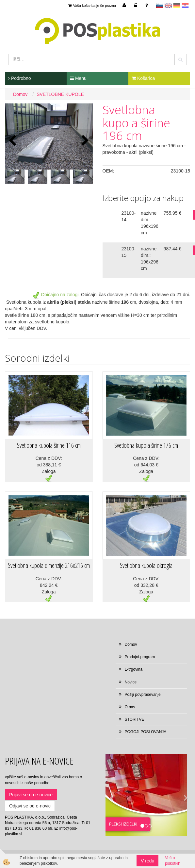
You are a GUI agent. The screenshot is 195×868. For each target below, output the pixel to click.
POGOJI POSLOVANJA (146, 732)
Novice (131, 682)
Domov (20, 94)
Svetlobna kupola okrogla (146, 565)
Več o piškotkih (173, 861)
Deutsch (177, 6)
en (168, 6)
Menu (78, 78)
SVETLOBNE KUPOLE (60, 94)
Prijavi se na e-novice (31, 795)
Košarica (143, 78)
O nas (130, 707)
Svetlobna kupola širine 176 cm (146, 445)
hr (185, 6)
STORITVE (135, 719)
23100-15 (129, 252)
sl (160, 6)
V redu (147, 861)
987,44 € (173, 249)
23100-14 (129, 216)
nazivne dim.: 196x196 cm (150, 223)
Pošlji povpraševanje (143, 695)
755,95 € (173, 213)
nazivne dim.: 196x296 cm (150, 259)
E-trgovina (134, 669)
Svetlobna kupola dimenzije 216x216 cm (49, 565)
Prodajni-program (140, 657)
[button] (84, 141)
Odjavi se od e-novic (30, 806)
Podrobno (20, 78)
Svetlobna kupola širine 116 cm (49, 445)
